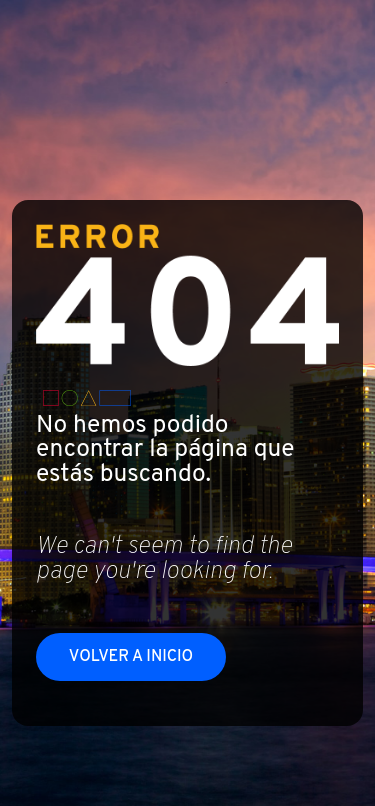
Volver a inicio (131, 657)
